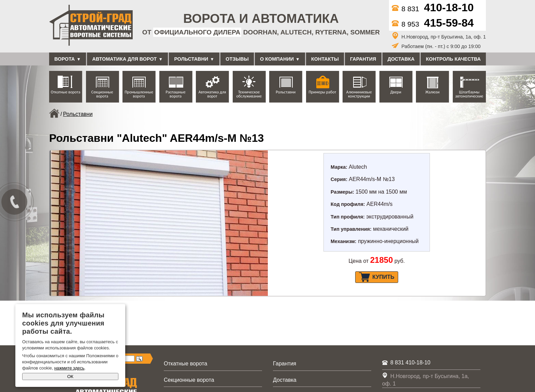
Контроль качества (453, 59)
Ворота (64, 59)
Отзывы (237, 59)
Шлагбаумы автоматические (469, 94)
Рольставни (191, 59)
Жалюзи (432, 92)
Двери (396, 92)
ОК (70, 376)
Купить (377, 277)
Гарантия (363, 59)
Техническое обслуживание (249, 94)
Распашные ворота (176, 94)
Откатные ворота (66, 92)
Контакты (325, 59)
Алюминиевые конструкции (359, 94)
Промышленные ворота (139, 94)
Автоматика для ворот (124, 59)
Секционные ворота (102, 94)
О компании (277, 59)
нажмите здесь (69, 368)
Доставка (401, 59)
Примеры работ (322, 92)
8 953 (433, 24)
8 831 (433, 9)
